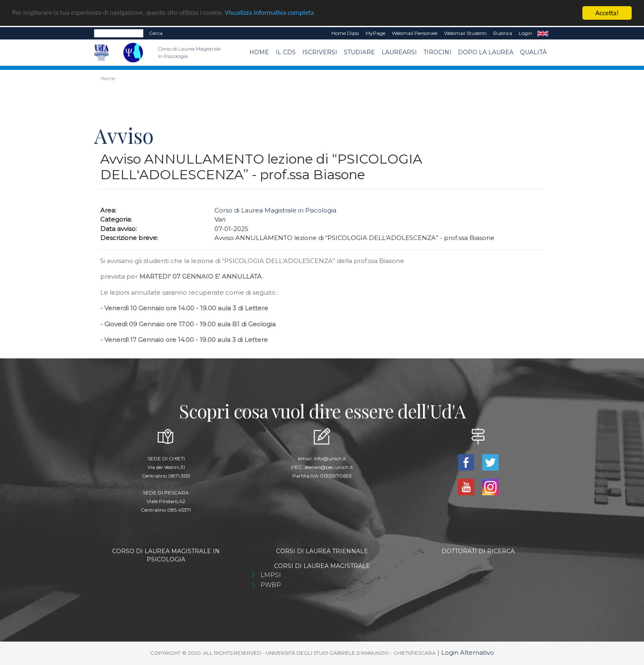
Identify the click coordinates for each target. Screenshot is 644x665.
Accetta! (607, 13)
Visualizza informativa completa (271, 13)
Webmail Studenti (465, 33)
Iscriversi (320, 52)
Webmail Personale (415, 33)
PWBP (271, 585)
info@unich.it (330, 458)
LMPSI (271, 575)
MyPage (375, 33)
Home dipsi (345, 33)
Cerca (156, 33)
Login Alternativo (468, 652)
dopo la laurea (486, 52)
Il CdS (286, 52)
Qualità (533, 52)
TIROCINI (437, 52)
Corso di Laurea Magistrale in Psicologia (275, 210)
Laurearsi (399, 52)
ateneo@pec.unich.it (329, 467)
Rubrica (503, 33)
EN (543, 33)
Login (526, 33)
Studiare (359, 52)
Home (259, 52)
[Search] (119, 33)
